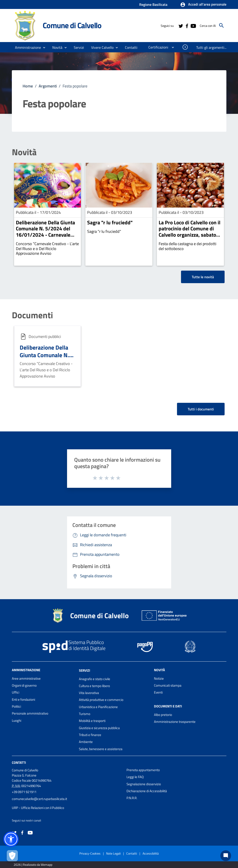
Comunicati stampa (168, 685)
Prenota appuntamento (143, 770)
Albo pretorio (163, 715)
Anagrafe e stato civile (95, 679)
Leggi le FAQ (135, 777)
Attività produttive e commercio (101, 700)
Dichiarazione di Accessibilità (147, 791)
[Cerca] (221, 25)
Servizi (84, 670)
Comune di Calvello (72, 25)
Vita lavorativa (89, 693)
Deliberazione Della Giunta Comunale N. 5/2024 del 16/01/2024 (44, 359)
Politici (16, 706)
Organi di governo (24, 685)
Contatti (19, 763)
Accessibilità (151, 853)
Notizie (159, 678)
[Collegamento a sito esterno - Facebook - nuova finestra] (187, 25)
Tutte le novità (203, 277)
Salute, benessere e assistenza (101, 749)
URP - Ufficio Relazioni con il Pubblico (38, 808)
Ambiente (86, 742)
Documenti (32, 315)
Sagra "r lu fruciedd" (110, 222)
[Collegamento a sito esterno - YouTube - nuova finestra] (193, 25)
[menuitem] (131, 47)
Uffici (16, 692)
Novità (24, 152)
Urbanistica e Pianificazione (98, 707)
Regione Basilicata (153, 4)
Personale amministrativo (30, 713)
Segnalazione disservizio (144, 784)
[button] (203, 5)
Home (28, 86)
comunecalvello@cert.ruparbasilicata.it (39, 799)
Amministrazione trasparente (175, 722)
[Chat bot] (226, 856)
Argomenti (48, 86)
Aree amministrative (26, 678)
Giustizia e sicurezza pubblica (99, 728)
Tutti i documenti (201, 409)
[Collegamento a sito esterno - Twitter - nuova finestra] (181, 25)
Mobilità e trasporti (92, 721)
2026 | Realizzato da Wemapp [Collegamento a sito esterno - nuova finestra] (33, 865)
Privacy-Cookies (90, 853)
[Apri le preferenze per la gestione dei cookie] (12, 856)
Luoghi (17, 721)
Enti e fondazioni (23, 699)
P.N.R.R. (132, 798)
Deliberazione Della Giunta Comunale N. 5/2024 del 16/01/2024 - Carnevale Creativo (45, 232)
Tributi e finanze (90, 735)
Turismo (85, 714)
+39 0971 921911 (24, 792)
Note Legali (113, 853)
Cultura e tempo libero (94, 686)
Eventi (158, 692)
